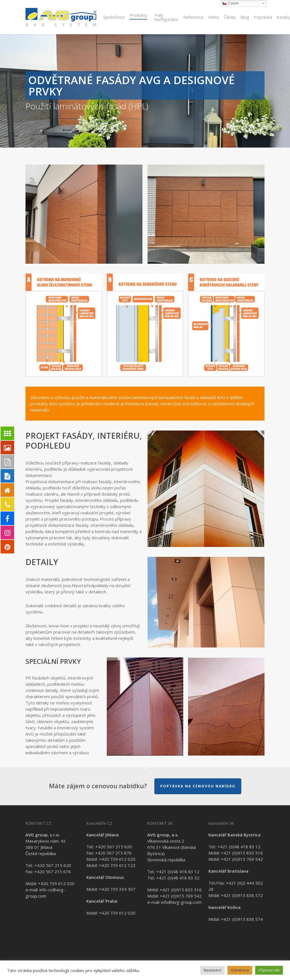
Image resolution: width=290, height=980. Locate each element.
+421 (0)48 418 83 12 (178, 872)
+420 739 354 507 (117, 889)
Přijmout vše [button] (269, 970)
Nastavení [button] (212, 970)
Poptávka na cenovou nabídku (198, 786)
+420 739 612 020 (56, 883)
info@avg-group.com (181, 902)
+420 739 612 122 (117, 865)
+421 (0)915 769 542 (181, 896)
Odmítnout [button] (240, 970)
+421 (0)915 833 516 (181, 890)
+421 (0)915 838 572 (242, 895)
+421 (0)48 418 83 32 (178, 878)
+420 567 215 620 (53, 865)
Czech (230, 3)
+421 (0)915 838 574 (242, 919)
